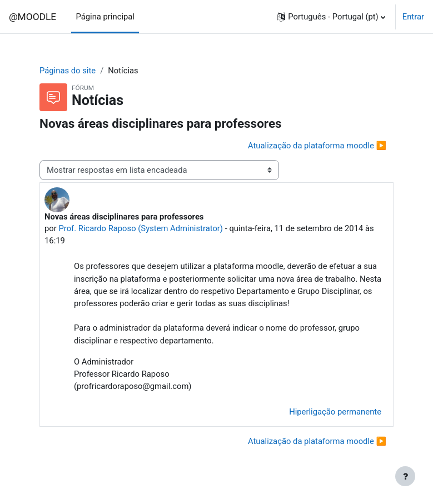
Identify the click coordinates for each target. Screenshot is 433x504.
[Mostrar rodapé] (405, 476)
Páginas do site (68, 71)
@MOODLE (33, 17)
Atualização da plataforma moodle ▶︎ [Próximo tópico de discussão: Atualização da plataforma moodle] (317, 146)
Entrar (413, 17)
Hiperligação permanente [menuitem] (335, 412)
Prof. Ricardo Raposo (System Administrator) (141, 228)
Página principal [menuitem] (105, 17)
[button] (331, 17)
